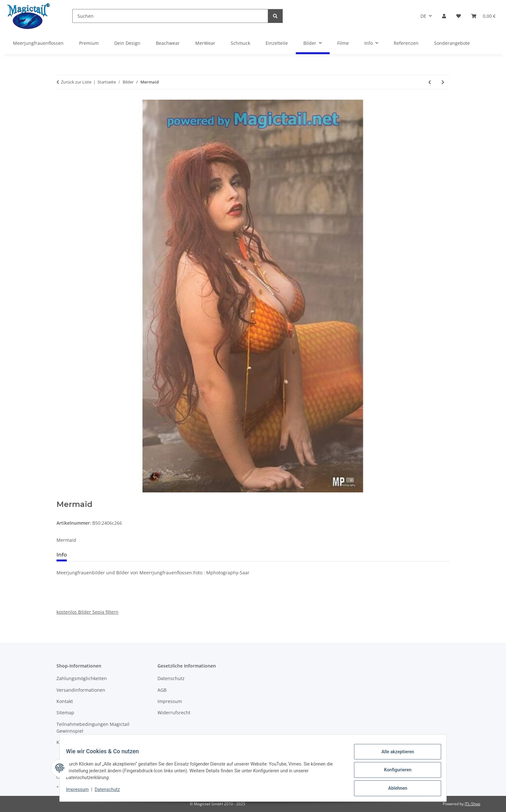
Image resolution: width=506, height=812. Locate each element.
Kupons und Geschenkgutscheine (93, 742)
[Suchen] (170, 16)
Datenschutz (111, 792)
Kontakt (65, 701)
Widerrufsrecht (174, 713)
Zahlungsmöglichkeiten (82, 678)
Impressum (81, 792)
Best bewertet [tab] (96, 555)
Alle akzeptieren (394, 756)
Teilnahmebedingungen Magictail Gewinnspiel (93, 728)
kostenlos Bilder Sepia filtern (87, 612)
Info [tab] (62, 555)
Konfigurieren (394, 772)
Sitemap (65, 713)
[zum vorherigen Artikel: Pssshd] (430, 82)
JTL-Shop (472, 804)
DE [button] (423, 16)
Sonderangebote (452, 43)
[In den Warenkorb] (62, 496)
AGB (162, 690)
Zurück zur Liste (76, 82)
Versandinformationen (81, 690)
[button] (444, 16)
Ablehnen (394, 789)
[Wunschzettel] (459, 16)
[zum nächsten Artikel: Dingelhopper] (443, 82)
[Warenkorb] (483, 16)
